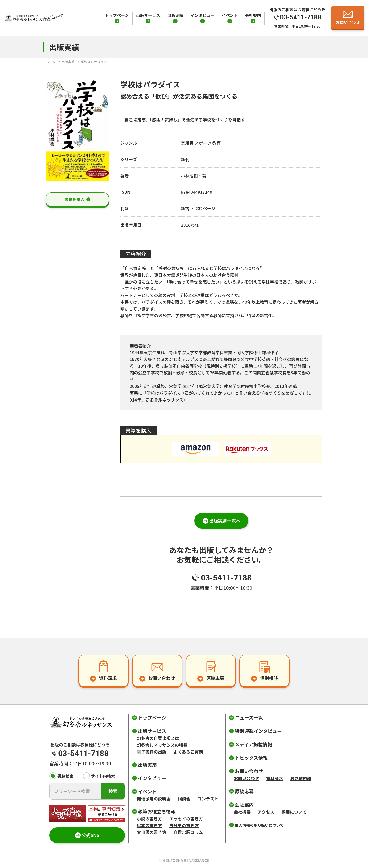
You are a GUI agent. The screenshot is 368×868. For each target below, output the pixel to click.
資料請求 (275, 778)
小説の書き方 (149, 819)
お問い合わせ (246, 778)
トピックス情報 (251, 758)
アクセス (266, 812)
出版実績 (175, 15)
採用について (294, 812)
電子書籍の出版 (152, 752)
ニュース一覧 (249, 718)
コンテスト (208, 799)
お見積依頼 (301, 778)
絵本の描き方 (149, 825)
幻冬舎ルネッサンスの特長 (162, 745)
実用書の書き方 (152, 832)
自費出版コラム (188, 832)
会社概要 (242, 812)
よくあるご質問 (188, 752)
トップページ (117, 15)
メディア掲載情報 (254, 744)
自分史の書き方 (184, 825)
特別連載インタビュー (258, 731)
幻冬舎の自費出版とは (158, 738)
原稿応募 (244, 791)
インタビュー (203, 15)
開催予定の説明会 (154, 799)
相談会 (184, 799)
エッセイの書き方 (186, 819)
